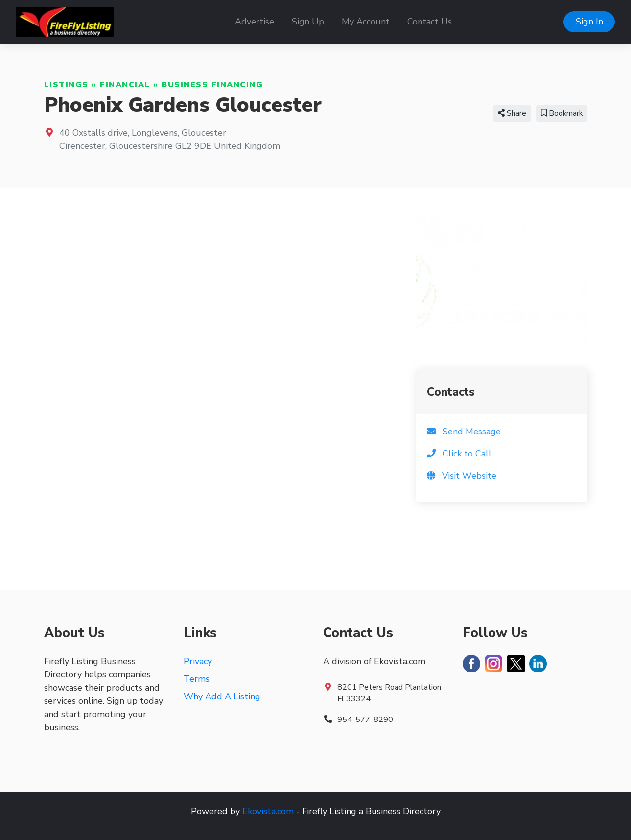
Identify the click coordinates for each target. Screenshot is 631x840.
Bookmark (562, 113)
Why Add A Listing (222, 696)
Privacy (198, 661)
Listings (66, 85)
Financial (125, 85)
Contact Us (430, 22)
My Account (366, 22)
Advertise (255, 22)
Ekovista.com (268, 811)
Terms (197, 679)
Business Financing (212, 85)
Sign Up (308, 22)
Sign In (589, 22)
